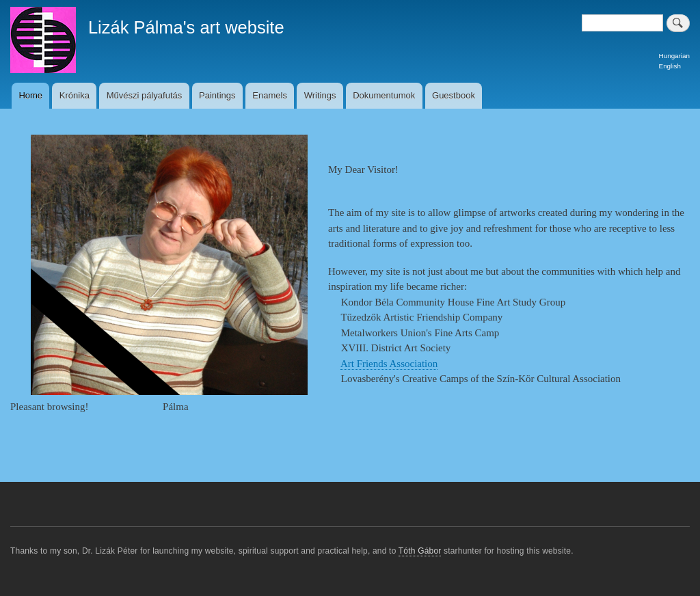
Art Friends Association (389, 364)
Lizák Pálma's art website (186, 27)
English (670, 66)
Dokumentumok (384, 95)
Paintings (217, 95)
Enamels (270, 95)
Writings (320, 95)
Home (30, 95)
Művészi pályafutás (145, 95)
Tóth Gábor (420, 551)
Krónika (75, 95)
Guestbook (454, 95)
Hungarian (674, 56)
